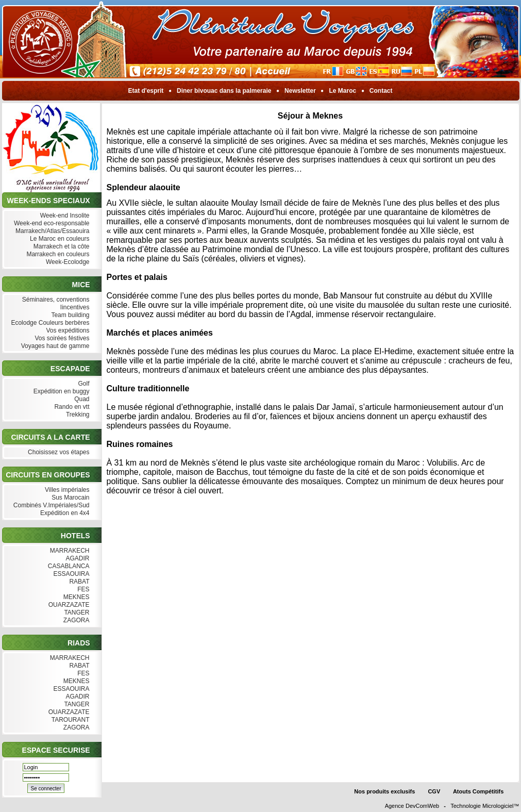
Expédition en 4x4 (64, 513)
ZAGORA (75, 620)
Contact (381, 91)
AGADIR (77, 559)
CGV (434, 791)
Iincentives (73, 308)
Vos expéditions (66, 331)
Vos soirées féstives (61, 338)
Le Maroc (342, 91)
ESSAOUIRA (70, 574)
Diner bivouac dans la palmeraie (224, 91)
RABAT (78, 582)
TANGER (75, 613)
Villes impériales (66, 490)
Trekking (77, 415)
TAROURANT (70, 720)
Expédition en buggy (60, 392)
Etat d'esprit (146, 91)
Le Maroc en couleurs (59, 239)
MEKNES (75, 597)
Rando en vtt (71, 407)
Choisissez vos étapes (58, 452)
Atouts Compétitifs (478, 791)
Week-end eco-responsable (51, 223)
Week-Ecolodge (67, 262)
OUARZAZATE (68, 605)
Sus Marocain (70, 498)
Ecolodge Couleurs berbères (49, 323)
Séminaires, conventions (54, 300)
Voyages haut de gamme (54, 346)
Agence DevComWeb (412, 806)
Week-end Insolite (63, 216)
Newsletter (300, 91)
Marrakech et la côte (60, 247)
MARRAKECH (68, 551)
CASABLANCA (67, 566)
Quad (81, 399)
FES (82, 590)
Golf (82, 384)
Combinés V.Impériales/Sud (51, 506)
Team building (69, 315)
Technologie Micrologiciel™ (485, 806)
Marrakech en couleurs (57, 254)
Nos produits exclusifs (384, 791)
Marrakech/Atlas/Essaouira (52, 231)
